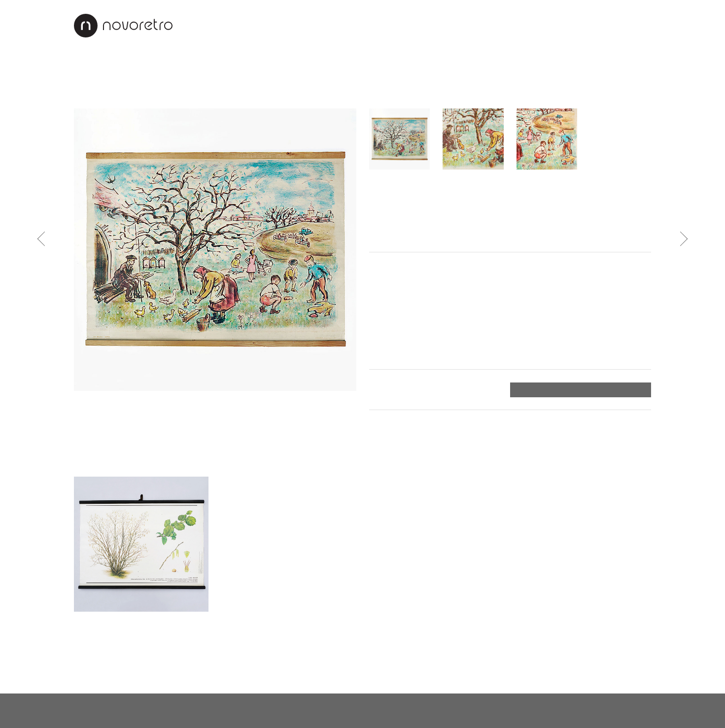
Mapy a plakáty (374, 94)
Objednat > (627, 390)
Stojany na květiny (257, 94)
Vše (84, 71)
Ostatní (430, 94)
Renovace (439, 25)
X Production (626, 710)
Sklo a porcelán (179, 94)
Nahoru (637, 668)
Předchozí (45, 239)
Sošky (125, 94)
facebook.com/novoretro (237, 710)
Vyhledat (639, 72)
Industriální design (267, 71)
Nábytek (131, 71)
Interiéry (385, 25)
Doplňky (349, 71)
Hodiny (88, 94)
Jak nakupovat (504, 25)
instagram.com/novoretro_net (360, 710)
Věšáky (319, 94)
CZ (623, 25)
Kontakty (569, 25)
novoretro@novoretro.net (123, 710)
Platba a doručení (404, 389)
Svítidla (186, 71)
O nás (342, 25)
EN (645, 25)
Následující (681, 239)
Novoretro (123, 26)
